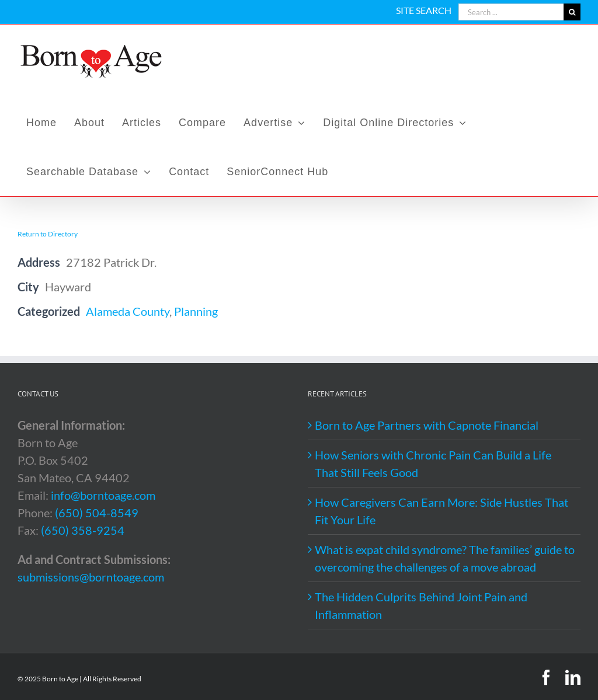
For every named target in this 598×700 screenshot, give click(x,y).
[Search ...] (511, 12)
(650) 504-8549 (97, 513)
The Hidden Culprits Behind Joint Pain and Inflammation (421, 605)
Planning (196, 311)
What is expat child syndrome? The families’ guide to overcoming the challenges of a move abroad (445, 558)
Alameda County (128, 311)
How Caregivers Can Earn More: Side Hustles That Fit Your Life (441, 511)
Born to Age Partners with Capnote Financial (427, 425)
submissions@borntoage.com (91, 577)
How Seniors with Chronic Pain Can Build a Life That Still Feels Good (433, 464)
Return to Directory (48, 234)
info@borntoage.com (103, 495)
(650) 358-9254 (83, 530)
